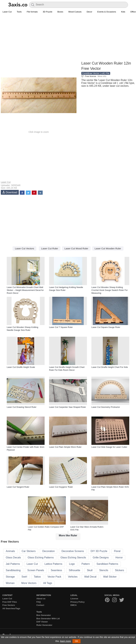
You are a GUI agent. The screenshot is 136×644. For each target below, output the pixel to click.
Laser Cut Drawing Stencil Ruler (22, 407)
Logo (72, 564)
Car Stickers (29, 551)
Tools (19, 12)
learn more (66, 641)
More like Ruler (68, 535)
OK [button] (76, 641)
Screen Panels (36, 570)
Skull (90, 570)
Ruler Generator (44, 625)
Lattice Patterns (53, 564)
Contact (40, 605)
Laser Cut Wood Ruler (76, 248)
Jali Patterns (13, 564)
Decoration (49, 551)
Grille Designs (101, 558)
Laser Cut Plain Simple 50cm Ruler (65, 447)
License (74, 599)
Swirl (24, 577)
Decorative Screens (73, 551)
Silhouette (74, 570)
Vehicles (73, 577)
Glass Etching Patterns (41, 558)
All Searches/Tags (11, 608)
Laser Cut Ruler (50, 248)
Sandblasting (13, 570)
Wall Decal (90, 577)
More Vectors (29, 583)
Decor (89, 12)
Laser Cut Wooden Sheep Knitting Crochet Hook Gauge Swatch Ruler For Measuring (110, 290)
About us (41, 599)
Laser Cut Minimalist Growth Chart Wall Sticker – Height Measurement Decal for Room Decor (25, 290)
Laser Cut (7, 12)
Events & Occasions (107, 12)
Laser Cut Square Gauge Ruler (106, 327)
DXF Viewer (42, 622)
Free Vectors (9, 605)
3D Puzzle (48, 12)
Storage (10, 577)
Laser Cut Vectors (24, 248)
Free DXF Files (10, 602)
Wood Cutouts (75, 12)
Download (10, 192)
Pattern (86, 564)
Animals (10, 551)
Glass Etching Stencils (73, 558)
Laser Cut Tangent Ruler (18, 487)
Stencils (104, 570)
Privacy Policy (77, 602)
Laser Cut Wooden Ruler (108, 248)
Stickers (120, 570)
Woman (10, 583)
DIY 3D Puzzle (99, 551)
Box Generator (44, 615)
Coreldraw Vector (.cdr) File (96, 73)
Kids (123, 12)
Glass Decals (13, 558)
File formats (32, 12)
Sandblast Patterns (107, 564)
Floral (117, 551)
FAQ (39, 602)
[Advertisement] (68, 38)
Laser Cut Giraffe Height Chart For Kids (110, 367)
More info (102, 76)
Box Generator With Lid (48, 619)
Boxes (60, 12)
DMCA (74, 605)
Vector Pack (54, 577)
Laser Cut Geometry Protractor (106, 407)
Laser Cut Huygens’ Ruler (61, 487)
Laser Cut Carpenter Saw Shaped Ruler (68, 407)
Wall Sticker (110, 577)
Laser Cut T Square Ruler (61, 327)
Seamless (56, 570)
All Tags (48, 583)
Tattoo (37, 577)
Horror (119, 558)
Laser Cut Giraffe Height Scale (21, 367)
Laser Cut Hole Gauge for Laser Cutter (109, 447)
